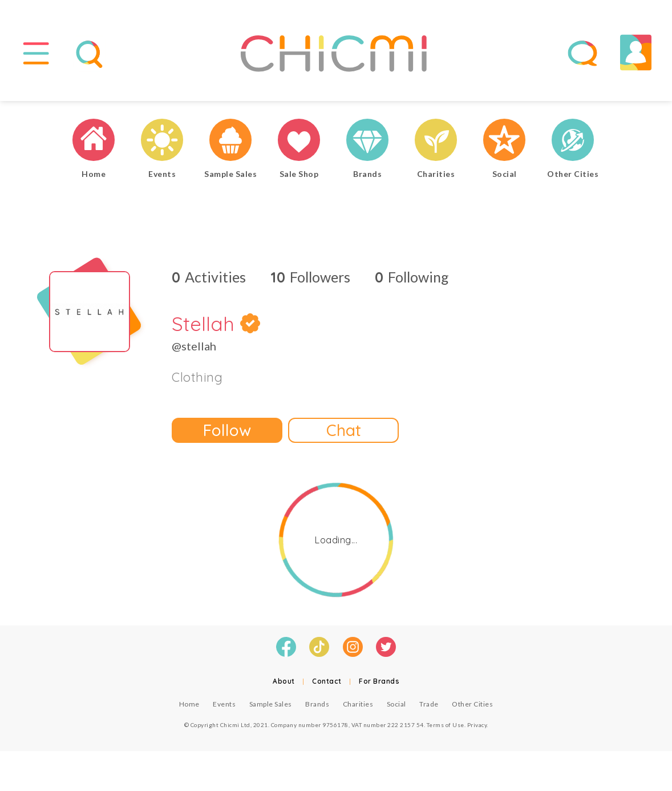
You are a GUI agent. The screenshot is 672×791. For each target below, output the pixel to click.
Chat (344, 430)
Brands (317, 704)
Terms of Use (446, 725)
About (284, 681)
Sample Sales (271, 704)
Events (224, 704)
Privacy (477, 725)
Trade (429, 704)
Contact (327, 681)
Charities (358, 704)
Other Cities (472, 704)
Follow (227, 430)
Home (189, 704)
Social (396, 704)
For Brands (379, 681)
